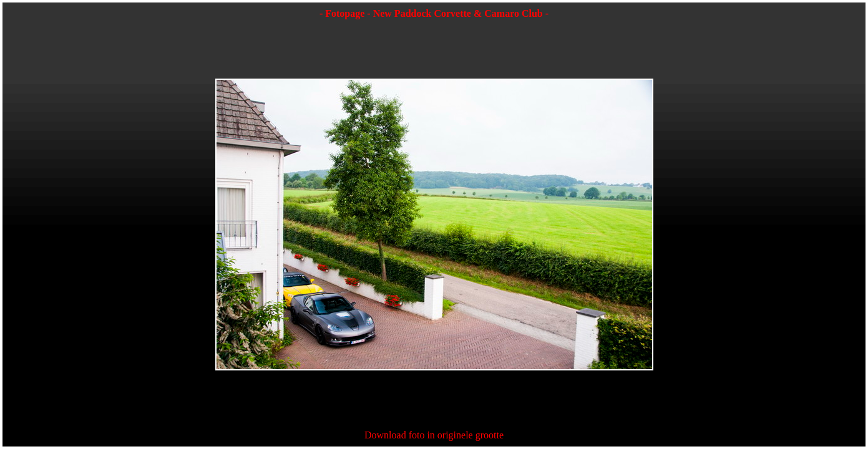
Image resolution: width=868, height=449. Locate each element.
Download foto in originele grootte (434, 435)
